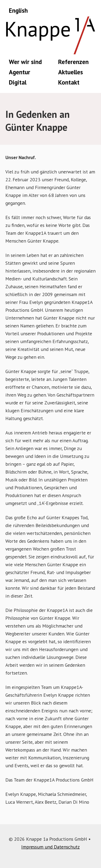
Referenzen (73, 62)
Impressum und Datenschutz (50, 847)
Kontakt (69, 82)
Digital (18, 82)
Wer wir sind (25, 62)
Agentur (20, 72)
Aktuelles (71, 72)
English (18, 10)
